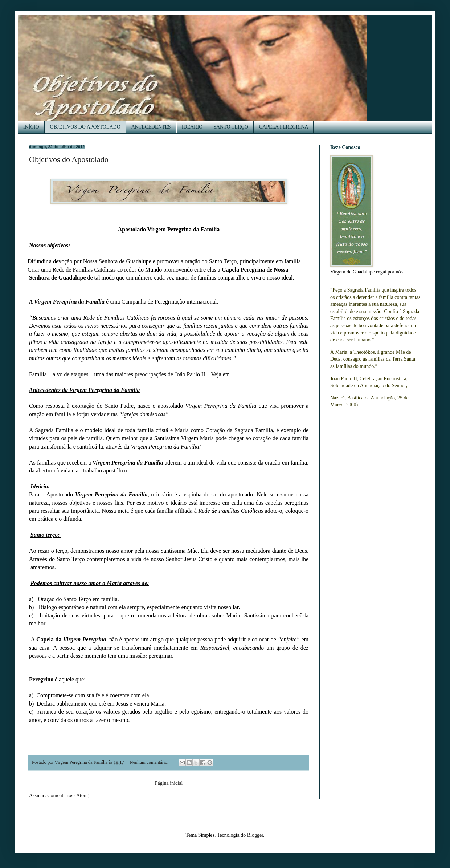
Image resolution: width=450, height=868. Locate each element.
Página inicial (169, 783)
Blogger (255, 835)
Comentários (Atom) (68, 796)
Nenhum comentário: (150, 762)
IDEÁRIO (192, 127)
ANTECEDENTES (151, 127)
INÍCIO (31, 127)
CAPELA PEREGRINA (284, 127)
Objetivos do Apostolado (69, 159)
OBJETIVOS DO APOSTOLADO (85, 127)
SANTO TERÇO (231, 127)
